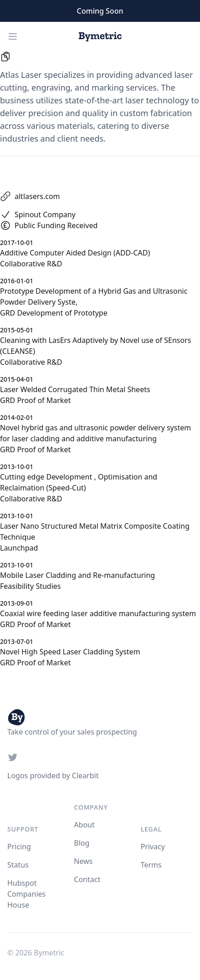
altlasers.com (37, 196)
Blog (82, 843)
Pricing (19, 847)
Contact (87, 879)
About (84, 825)
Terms (151, 865)
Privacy (153, 847)
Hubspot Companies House (26, 894)
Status (18, 865)
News (83, 861)
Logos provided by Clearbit (53, 776)
